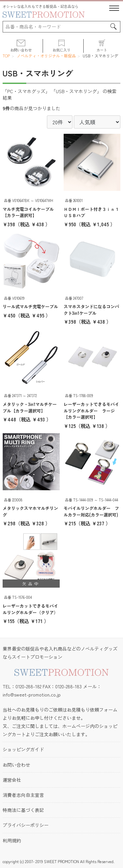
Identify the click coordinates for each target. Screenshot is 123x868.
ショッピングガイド (23, 749)
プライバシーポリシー (26, 825)
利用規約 (12, 840)
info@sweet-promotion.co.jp (32, 695)
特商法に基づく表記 (23, 810)
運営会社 (12, 780)
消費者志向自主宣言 (23, 795)
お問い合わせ (16, 765)
